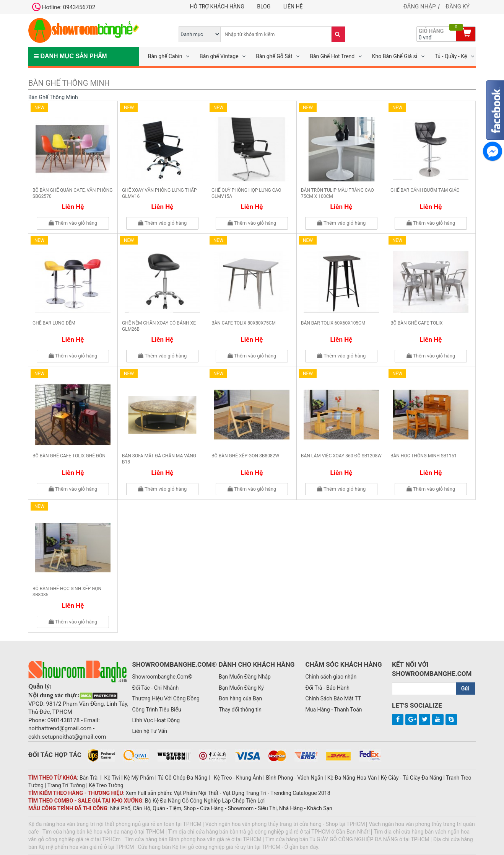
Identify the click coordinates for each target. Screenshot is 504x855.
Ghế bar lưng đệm (54, 323)
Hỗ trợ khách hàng (217, 7)
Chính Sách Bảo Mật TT (333, 698)
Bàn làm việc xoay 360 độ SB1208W (341, 456)
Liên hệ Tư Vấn (150, 731)
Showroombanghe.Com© (162, 677)
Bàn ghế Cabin (165, 56)
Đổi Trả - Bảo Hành (327, 688)
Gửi (465, 689)
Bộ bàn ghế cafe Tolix (417, 323)
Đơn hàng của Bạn (240, 698)
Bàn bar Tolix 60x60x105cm (333, 323)
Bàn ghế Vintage (219, 56)
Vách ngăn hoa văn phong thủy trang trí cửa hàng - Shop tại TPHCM (285, 824)
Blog (264, 7)
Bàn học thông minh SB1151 (424, 456)
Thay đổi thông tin (240, 710)
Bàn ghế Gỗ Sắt (274, 56)
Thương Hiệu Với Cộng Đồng (166, 698)
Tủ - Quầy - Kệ (451, 56)
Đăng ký (458, 7)
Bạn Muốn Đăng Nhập (245, 677)
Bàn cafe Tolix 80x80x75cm (244, 323)
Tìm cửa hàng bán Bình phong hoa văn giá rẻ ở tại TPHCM (193, 839)
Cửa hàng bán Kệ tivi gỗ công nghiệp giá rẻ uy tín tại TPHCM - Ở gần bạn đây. (228, 847)
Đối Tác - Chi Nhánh (155, 688)
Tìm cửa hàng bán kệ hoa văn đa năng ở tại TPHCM (103, 832)
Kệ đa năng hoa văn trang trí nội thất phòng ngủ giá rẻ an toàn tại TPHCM (115, 824)
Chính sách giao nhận (331, 677)
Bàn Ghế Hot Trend (332, 56)
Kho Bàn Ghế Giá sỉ (395, 56)
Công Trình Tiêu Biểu (156, 710)
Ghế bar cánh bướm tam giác (425, 190)
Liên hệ (293, 7)
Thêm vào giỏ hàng (73, 223)
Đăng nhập (420, 7)
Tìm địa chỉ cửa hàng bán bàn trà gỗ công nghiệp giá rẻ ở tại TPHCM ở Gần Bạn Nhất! (269, 832)
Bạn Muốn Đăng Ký (241, 688)
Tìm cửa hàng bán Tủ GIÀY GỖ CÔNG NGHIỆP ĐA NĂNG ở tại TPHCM (347, 839)
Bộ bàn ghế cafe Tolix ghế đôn (69, 456)
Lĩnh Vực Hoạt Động (156, 720)
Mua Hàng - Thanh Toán (333, 710)
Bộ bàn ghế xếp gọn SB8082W (245, 456)
